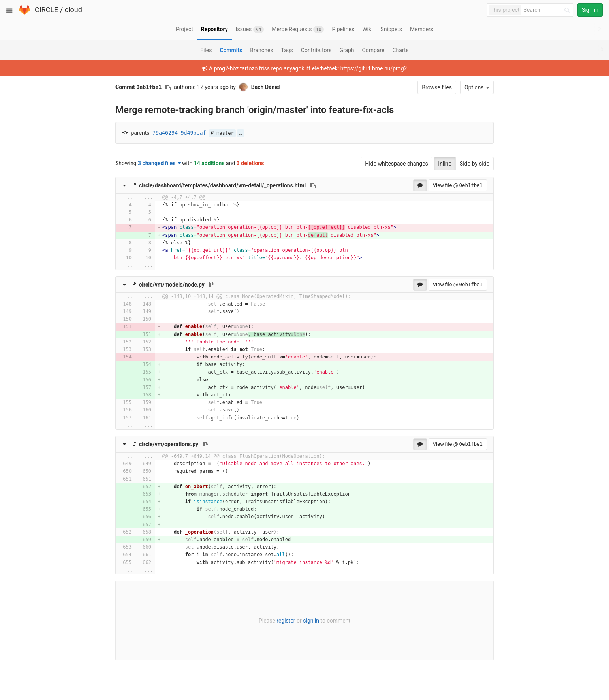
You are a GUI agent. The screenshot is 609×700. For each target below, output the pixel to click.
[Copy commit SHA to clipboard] (168, 87)
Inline (445, 164)
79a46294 (165, 133)
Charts (400, 50)
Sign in (590, 10)
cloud (73, 10)
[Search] (548, 10)
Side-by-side (475, 164)
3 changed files (159, 163)
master (222, 133)
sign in (311, 621)
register (286, 621)
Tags (287, 50)
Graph (347, 50)
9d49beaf (194, 133)
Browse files (437, 87)
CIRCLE (46, 10)
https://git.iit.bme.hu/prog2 (374, 68)
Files (206, 50)
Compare (373, 50)
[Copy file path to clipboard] (313, 185)
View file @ (458, 185)
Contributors (316, 50)
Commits (231, 50)
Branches (261, 50)
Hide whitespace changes (397, 164)
